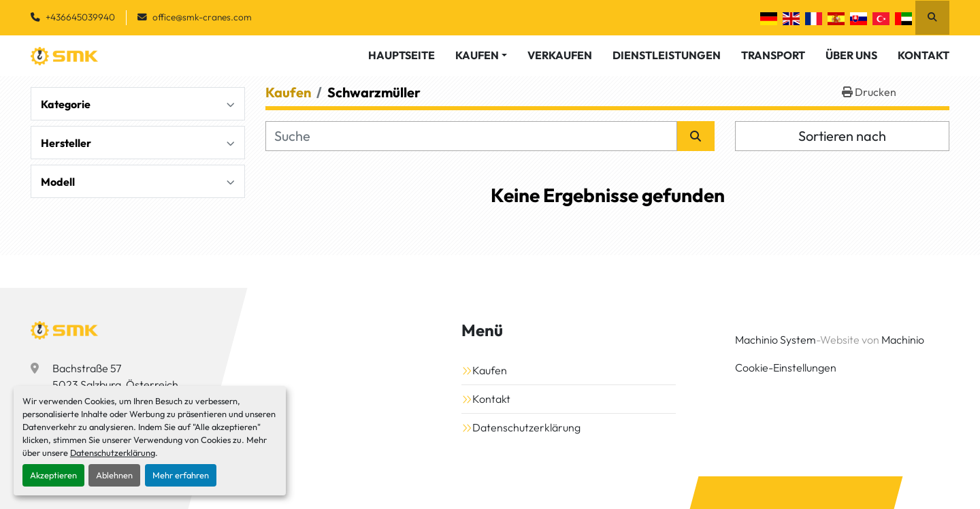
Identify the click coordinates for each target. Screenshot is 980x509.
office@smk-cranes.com (202, 17)
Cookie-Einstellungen (786, 367)
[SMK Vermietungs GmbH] (65, 330)
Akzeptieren (53, 475)
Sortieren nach (842, 136)
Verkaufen (560, 55)
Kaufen (477, 55)
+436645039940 (80, 17)
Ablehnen (114, 475)
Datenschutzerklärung (113, 453)
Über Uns (851, 55)
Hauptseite (402, 55)
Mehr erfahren (181, 475)
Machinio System (775, 340)
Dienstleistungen (667, 55)
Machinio (903, 340)
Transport (773, 55)
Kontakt (924, 55)
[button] (481, 55)
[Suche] (471, 136)
